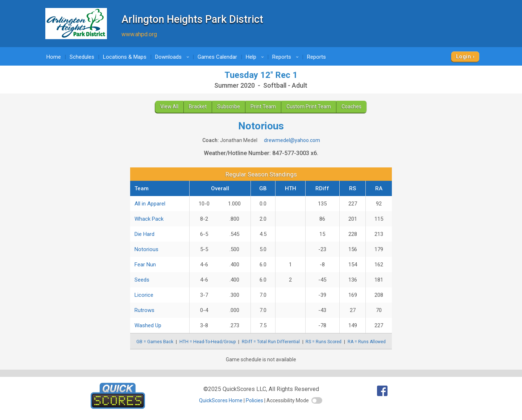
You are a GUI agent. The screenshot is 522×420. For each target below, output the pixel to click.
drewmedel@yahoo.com (292, 140)
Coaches (351, 107)
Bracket (198, 107)
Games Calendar (217, 57)
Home (54, 57)
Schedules (82, 57)
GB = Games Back (155, 342)
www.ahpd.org (139, 34)
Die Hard (144, 234)
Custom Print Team (309, 107)
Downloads (173, 57)
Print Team (263, 107)
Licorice (144, 295)
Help (256, 57)
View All (169, 107)
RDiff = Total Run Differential (271, 342)
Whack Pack (149, 219)
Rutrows (144, 310)
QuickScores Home (221, 400)
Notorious (146, 249)
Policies (254, 400)
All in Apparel (150, 204)
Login (463, 57)
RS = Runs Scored (324, 342)
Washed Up (148, 325)
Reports (287, 57)
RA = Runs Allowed (367, 342)
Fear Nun (145, 265)
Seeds (142, 280)
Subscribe (229, 107)
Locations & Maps (125, 57)
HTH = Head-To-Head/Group (208, 342)
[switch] (317, 400)
